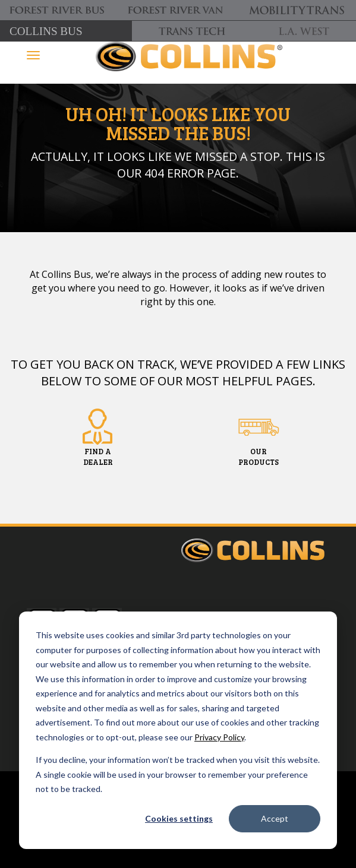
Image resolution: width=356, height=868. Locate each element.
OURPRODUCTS (259, 457)
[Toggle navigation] (33, 55)
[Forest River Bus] (59, 10)
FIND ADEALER (98, 457)
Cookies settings (179, 818)
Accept (275, 818)
